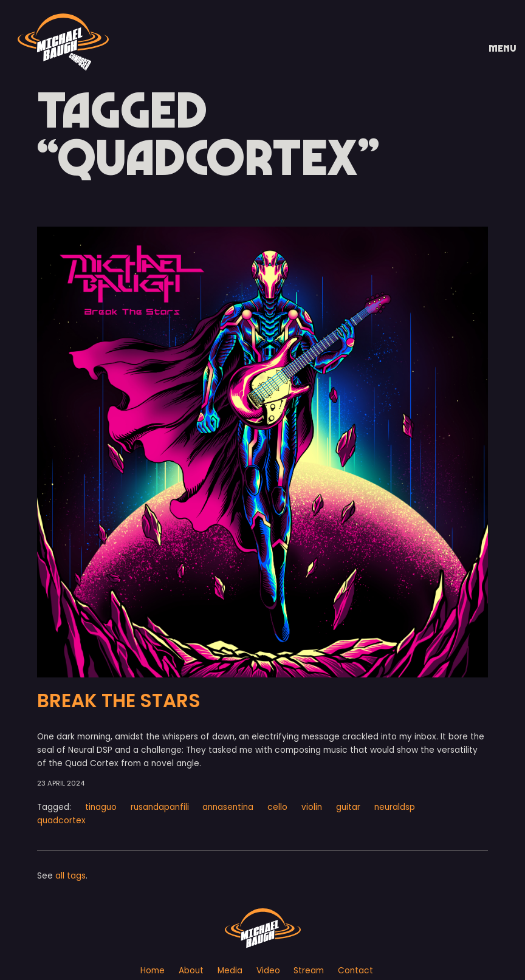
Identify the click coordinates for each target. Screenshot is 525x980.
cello (277, 807)
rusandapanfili (160, 807)
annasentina (228, 807)
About (191, 971)
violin (312, 807)
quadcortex (61, 821)
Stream (309, 971)
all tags (70, 876)
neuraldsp (395, 807)
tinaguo (101, 807)
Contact (355, 971)
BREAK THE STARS (119, 701)
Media (230, 971)
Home (153, 971)
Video (268, 971)
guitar (348, 807)
